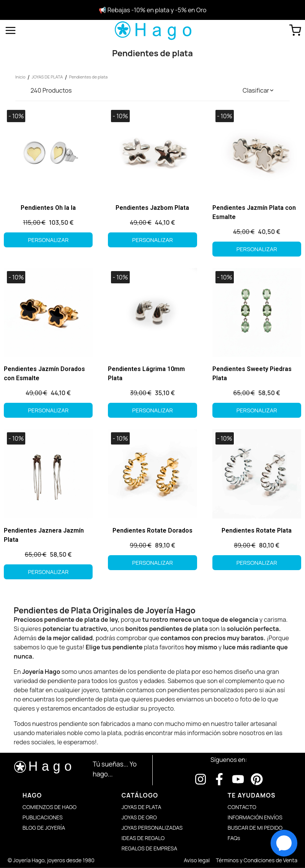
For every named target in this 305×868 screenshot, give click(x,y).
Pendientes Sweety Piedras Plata (252, 374)
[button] (259, 90)
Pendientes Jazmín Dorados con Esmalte (44, 374)
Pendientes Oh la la (48, 208)
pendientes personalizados (206, 690)
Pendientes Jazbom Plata (152, 208)
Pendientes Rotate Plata (257, 530)
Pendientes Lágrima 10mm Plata (146, 374)
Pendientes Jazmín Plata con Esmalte (254, 212)
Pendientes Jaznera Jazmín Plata (44, 535)
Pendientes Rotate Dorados (152, 530)
